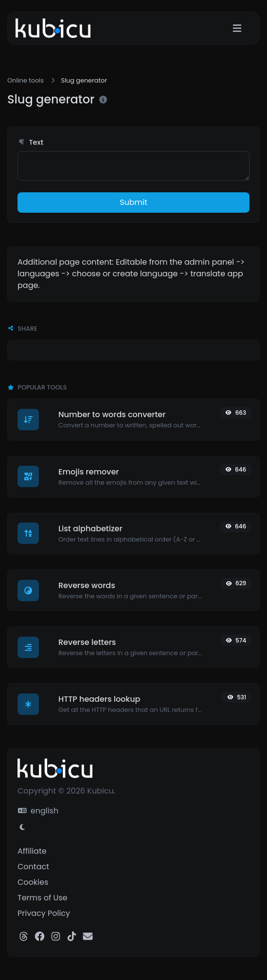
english (38, 811)
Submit (133, 202)
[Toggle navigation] (237, 28)
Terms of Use (43, 898)
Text (30, 142)
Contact (33, 867)
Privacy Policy (44, 913)
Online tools (26, 80)
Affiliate (32, 851)
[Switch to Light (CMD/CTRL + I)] (22, 828)
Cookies (33, 882)
